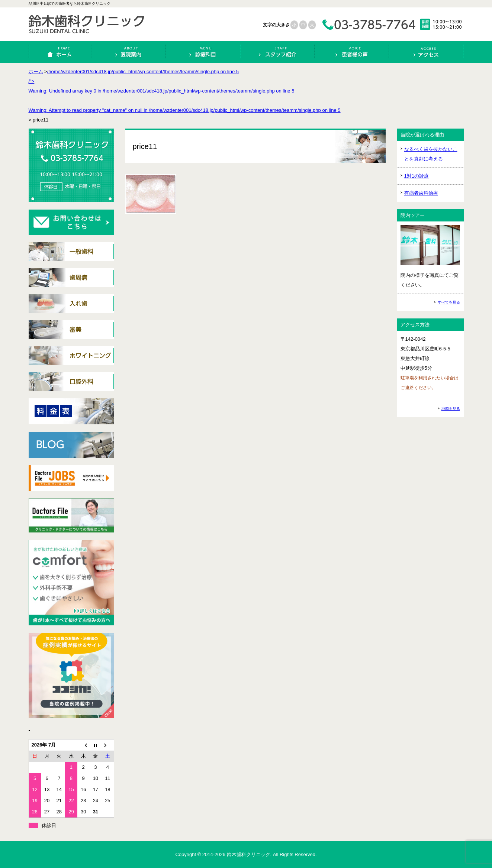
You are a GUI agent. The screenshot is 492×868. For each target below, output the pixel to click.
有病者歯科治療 (421, 193)
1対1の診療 (417, 176)
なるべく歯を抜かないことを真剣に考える (431, 154)
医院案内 (129, 52)
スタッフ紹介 (278, 52)
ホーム (60, 52)
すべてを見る (449, 302)
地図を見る (451, 409)
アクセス (426, 52)
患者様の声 (352, 52)
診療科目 (203, 52)
